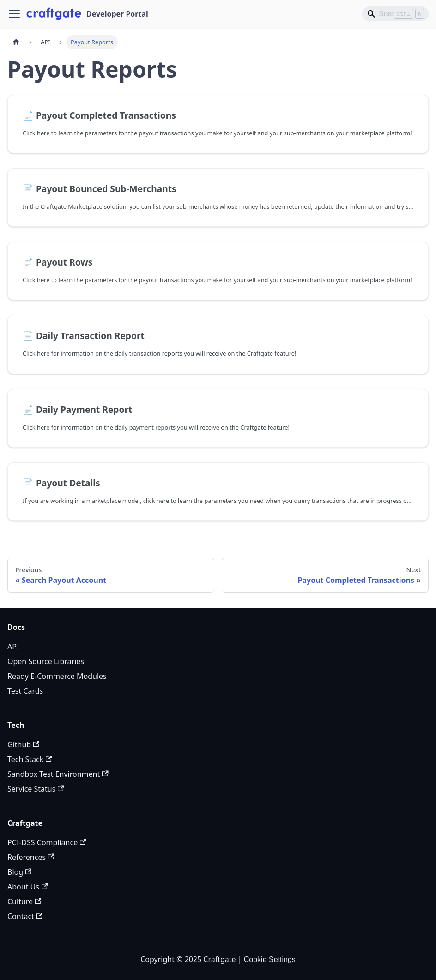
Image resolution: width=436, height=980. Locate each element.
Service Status (36, 789)
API (13, 647)
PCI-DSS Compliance (47, 842)
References (31, 857)
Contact (25, 916)
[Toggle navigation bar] (14, 14)
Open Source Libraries (46, 661)
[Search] (395, 14)
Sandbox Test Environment (58, 774)
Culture (24, 901)
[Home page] (16, 42)
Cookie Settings (270, 959)
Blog (19, 872)
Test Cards (25, 691)
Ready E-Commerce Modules (57, 676)
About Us (27, 887)
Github (23, 744)
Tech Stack (30, 759)
